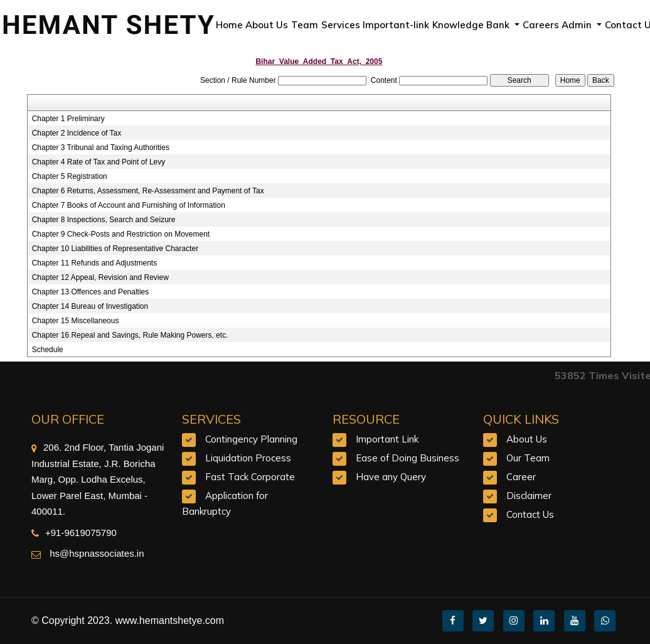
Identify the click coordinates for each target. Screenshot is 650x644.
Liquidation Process (248, 458)
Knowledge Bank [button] (472, 25)
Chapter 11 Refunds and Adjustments (94, 263)
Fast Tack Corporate (250, 477)
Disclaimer (529, 496)
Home (229, 25)
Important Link (387, 439)
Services (341, 25)
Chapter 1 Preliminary (68, 119)
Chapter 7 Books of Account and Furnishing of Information (129, 205)
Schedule (48, 350)
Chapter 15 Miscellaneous (76, 321)
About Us (267, 25)
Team (305, 25)
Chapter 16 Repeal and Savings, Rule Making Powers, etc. (130, 335)
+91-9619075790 (74, 533)
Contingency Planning (251, 439)
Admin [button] (578, 25)
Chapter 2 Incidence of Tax (77, 133)
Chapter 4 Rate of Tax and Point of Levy (99, 162)
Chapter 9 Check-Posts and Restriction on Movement (121, 234)
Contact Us (530, 514)
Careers (541, 25)
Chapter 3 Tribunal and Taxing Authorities (101, 148)
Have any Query (391, 477)
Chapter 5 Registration (70, 176)
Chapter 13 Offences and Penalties (91, 292)
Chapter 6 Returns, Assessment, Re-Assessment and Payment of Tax (148, 191)
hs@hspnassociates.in (95, 553)
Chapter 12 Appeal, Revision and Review (100, 277)
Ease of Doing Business (408, 458)
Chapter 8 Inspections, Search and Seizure (104, 220)
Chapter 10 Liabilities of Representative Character (115, 249)
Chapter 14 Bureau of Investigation (90, 306)
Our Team (528, 458)
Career (521, 477)
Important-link (396, 25)
